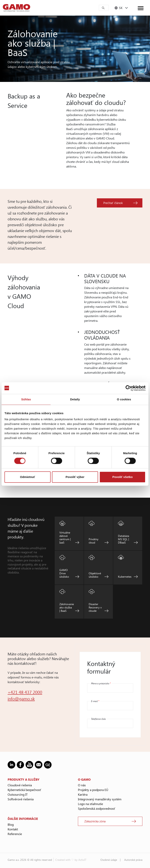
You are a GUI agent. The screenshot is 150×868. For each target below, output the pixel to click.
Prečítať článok (113, 203)
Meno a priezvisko (101, 683)
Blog (11, 824)
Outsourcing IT (18, 794)
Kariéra (83, 794)
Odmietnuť (27, 477)
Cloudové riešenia (20, 785)
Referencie (15, 834)
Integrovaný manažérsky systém (100, 799)
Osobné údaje (109, 860)
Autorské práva (133, 860)
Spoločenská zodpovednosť (97, 808)
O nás (82, 785)
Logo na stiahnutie (90, 804)
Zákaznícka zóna (95, 821)
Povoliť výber (75, 477)
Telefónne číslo (98, 719)
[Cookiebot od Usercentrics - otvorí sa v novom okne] (128, 388)
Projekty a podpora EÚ (93, 790)
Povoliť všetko (122, 477)
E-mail (95, 701)
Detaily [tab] (75, 399)
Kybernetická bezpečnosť (24, 790)
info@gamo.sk (21, 699)
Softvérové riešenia (21, 799)
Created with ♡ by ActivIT (71, 860)
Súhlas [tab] (26, 399)
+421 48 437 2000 (25, 692)
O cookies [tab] (124, 399)
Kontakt (13, 829)
